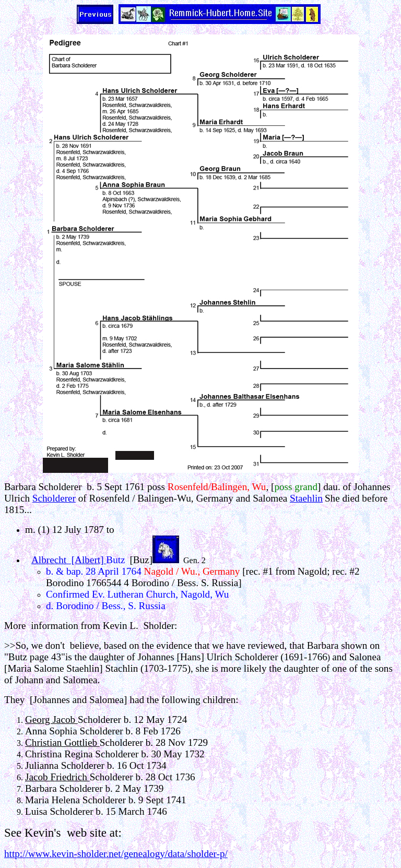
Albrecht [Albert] (69, 560)
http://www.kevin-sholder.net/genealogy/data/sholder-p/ (116, 854)
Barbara (20, 487)
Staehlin (306, 498)
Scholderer (54, 498)
